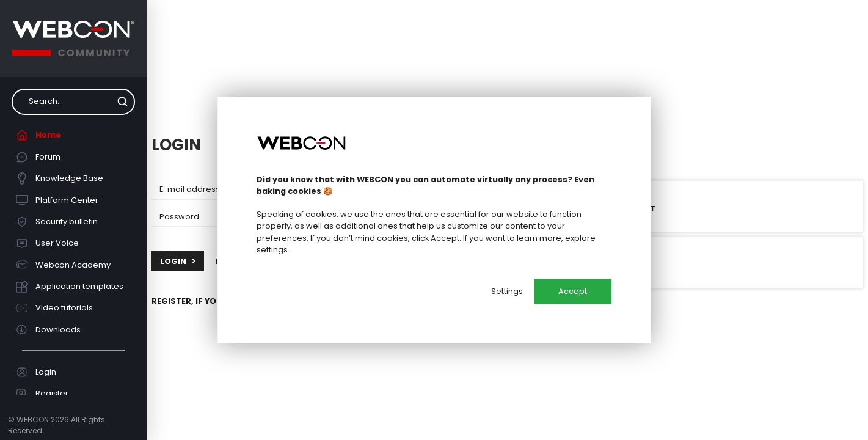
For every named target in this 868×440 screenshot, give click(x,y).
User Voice (48, 243)
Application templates (70, 287)
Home (39, 135)
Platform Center (57, 200)
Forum (38, 157)
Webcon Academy (64, 265)
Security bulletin (57, 222)
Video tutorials (55, 308)
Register (42, 394)
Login (36, 372)
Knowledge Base (60, 178)
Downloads (49, 329)
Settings (507, 291)
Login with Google (585, 262)
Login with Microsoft (592, 207)
